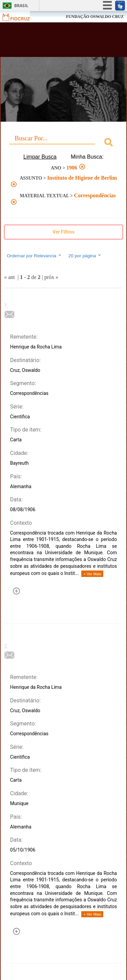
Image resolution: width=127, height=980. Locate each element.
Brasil (21, 6)
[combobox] (63, 143)
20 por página (85, 256)
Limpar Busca (40, 157)
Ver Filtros (63, 232)
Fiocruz (20, 17)
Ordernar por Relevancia (34, 256)
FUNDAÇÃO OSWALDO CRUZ (95, 17)
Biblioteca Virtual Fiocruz (54, 42)
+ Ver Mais (92, 574)
